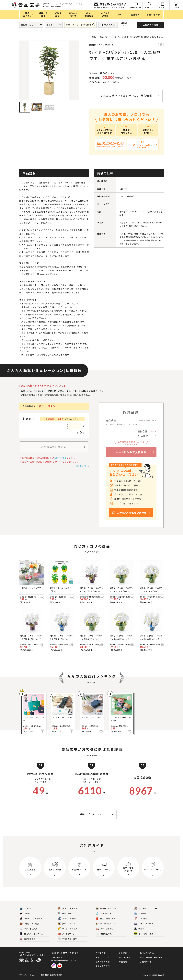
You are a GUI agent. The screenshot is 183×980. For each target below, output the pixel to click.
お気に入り (149, 7)
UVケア (139, 929)
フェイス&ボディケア (31, 919)
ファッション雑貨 (29, 924)
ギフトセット (104, 914)
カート (176, 7)
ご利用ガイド (81, 466)
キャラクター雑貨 (144, 934)
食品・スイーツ (67, 924)
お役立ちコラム (147, 953)
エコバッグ (27, 909)
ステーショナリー (106, 929)
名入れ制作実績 (103, 962)
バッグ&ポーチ (66, 934)
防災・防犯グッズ (106, 919)
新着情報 (123, 962)
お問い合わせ (60, 458)
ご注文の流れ (102, 953)
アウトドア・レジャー (145, 909)
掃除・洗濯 (65, 914)
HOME (93, 37)
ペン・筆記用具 (28, 929)
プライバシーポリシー (28, 975)
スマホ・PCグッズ (68, 919)
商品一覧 (104, 37)
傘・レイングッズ (67, 929)
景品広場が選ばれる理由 (151, 957)
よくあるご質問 (103, 966)
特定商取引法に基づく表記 (51, 975)
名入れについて (103, 957)
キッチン (26, 914)
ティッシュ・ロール (106, 924)
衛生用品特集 (104, 934)
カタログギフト (28, 939)
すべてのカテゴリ (67, 939)
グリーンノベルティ (106, 909)
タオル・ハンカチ (144, 924)
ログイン (163, 7)
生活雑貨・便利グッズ (31, 934)
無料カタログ (136, 7)
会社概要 (123, 953)
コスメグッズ (142, 919)
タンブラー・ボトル (68, 909)
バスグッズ (141, 914)
